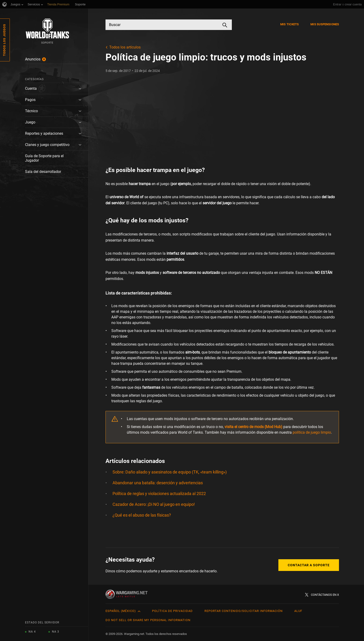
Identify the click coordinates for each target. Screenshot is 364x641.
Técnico (31, 111)
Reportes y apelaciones (44, 133)
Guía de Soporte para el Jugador (44, 158)
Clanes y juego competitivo (47, 145)
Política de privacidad (172, 611)
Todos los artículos (125, 47)
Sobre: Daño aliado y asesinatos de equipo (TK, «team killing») (170, 472)
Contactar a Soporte (309, 565)
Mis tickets (289, 24)
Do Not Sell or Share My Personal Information (148, 620)
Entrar (337, 4)
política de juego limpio (312, 432)
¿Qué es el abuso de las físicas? (142, 515)
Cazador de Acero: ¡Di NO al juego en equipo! (154, 504)
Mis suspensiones (325, 24)
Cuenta (31, 88)
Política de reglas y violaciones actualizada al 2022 (159, 494)
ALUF (298, 611)
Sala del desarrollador (43, 172)
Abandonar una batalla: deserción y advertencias (158, 483)
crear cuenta (353, 4)
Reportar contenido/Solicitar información (244, 611)
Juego (30, 122)
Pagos (30, 100)
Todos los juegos (4, 40)
